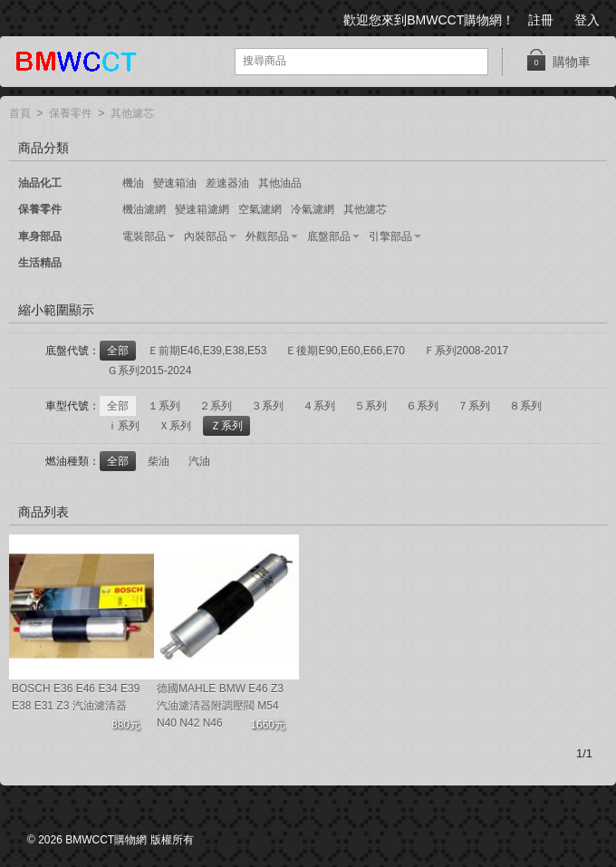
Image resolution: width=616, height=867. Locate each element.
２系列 (216, 406)
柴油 (159, 461)
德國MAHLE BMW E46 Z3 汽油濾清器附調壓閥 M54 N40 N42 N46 (220, 706)
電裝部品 (144, 236)
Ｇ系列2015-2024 (149, 371)
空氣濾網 (260, 209)
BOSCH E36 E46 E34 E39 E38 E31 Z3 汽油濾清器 (76, 697)
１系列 (164, 406)
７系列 (474, 406)
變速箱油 (175, 183)
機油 (133, 183)
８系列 (525, 406)
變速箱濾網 (202, 209)
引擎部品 (390, 236)
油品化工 (40, 183)
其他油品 (280, 183)
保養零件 (71, 114)
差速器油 (227, 183)
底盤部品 (329, 236)
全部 (118, 351)
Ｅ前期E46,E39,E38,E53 (207, 351)
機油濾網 (144, 209)
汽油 (199, 461)
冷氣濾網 (313, 209)
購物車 (558, 60)
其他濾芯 (132, 114)
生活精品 (40, 263)
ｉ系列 (123, 426)
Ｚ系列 (226, 426)
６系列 (422, 406)
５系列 (371, 406)
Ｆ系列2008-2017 (466, 351)
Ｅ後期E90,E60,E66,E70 (345, 351)
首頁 (20, 114)
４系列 (319, 406)
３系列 (267, 406)
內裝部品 (206, 236)
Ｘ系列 (175, 426)
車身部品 (40, 236)
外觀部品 (267, 236)
